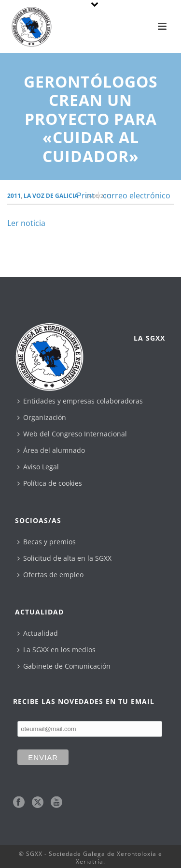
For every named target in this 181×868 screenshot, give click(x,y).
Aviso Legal (38, 467)
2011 (14, 196)
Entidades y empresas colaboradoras (80, 401)
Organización (42, 417)
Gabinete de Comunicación (64, 666)
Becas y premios (47, 542)
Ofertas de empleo (50, 575)
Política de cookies (50, 483)
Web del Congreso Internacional (72, 434)
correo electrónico (137, 195)
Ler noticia (26, 223)
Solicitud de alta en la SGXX (64, 558)
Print (86, 195)
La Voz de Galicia (51, 196)
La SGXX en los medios (56, 650)
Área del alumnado (51, 450)
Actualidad (38, 633)
